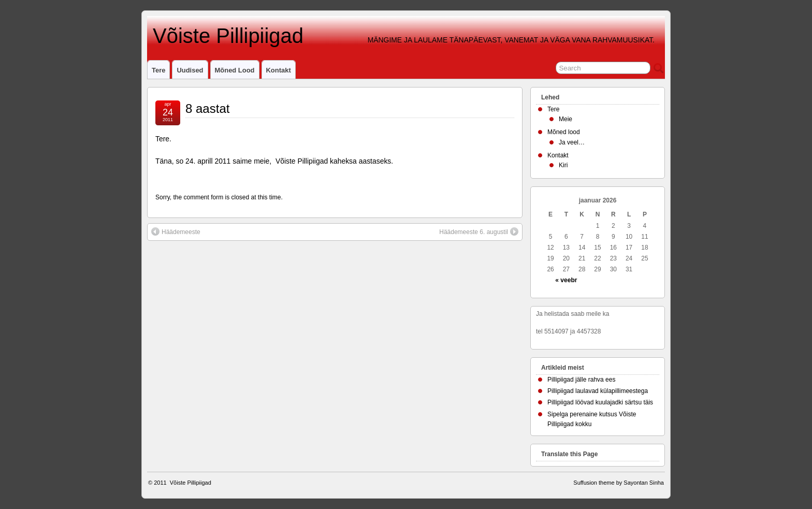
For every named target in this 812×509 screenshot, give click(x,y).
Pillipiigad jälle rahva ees (581, 380)
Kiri (563, 165)
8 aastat (207, 108)
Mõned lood (235, 70)
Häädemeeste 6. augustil (479, 231)
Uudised (190, 70)
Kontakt (279, 70)
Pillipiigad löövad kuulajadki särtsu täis (600, 402)
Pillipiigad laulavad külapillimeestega (598, 391)
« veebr (566, 280)
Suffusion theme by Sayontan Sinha (619, 483)
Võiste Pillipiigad (225, 36)
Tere (158, 70)
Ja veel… (572, 142)
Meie (565, 119)
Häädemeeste (176, 231)
